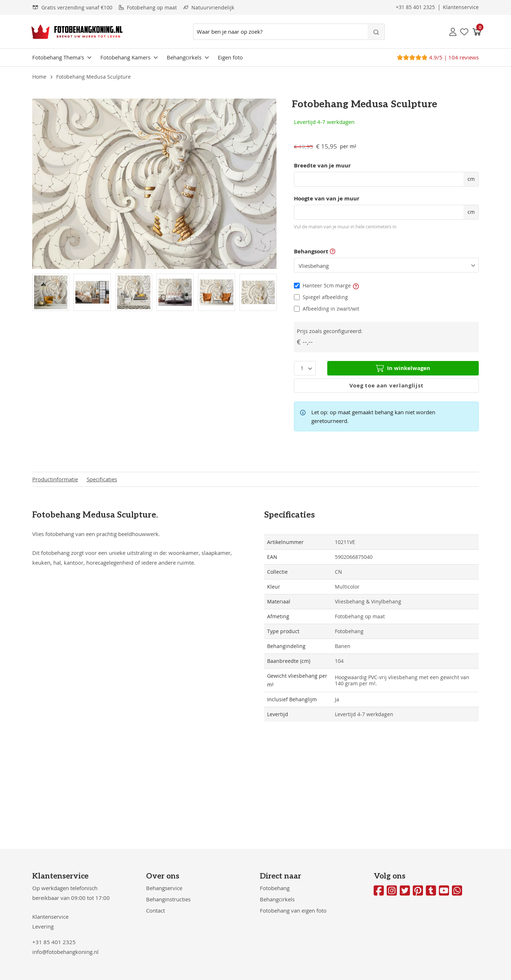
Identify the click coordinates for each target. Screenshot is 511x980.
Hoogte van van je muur (327, 199)
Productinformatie (55, 479)
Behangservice (164, 888)
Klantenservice (50, 917)
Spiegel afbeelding (325, 297)
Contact (155, 910)
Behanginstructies (168, 899)
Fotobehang (275, 888)
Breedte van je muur (322, 166)
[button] (356, 286)
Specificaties (102, 479)
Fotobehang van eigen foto (293, 910)
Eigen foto (230, 57)
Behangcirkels (184, 57)
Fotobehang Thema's (58, 57)
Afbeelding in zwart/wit (331, 309)
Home (39, 77)
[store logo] (77, 32)
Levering (43, 926)
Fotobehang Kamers (125, 57)
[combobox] (289, 32)
